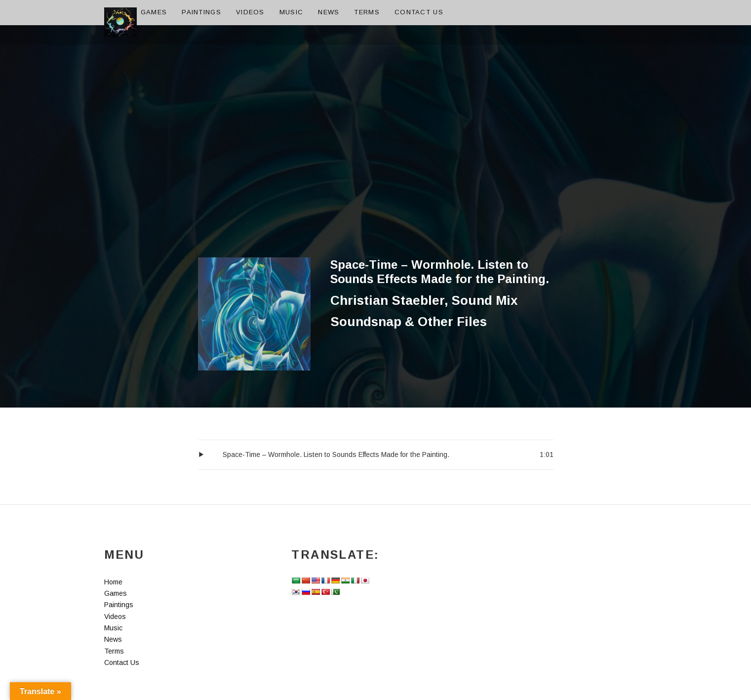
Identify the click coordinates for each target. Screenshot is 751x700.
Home (115, 12)
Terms (367, 12)
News (329, 12)
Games (154, 12)
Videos (250, 12)
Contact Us (419, 12)
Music (292, 12)
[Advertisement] (376, 183)
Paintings (201, 12)
